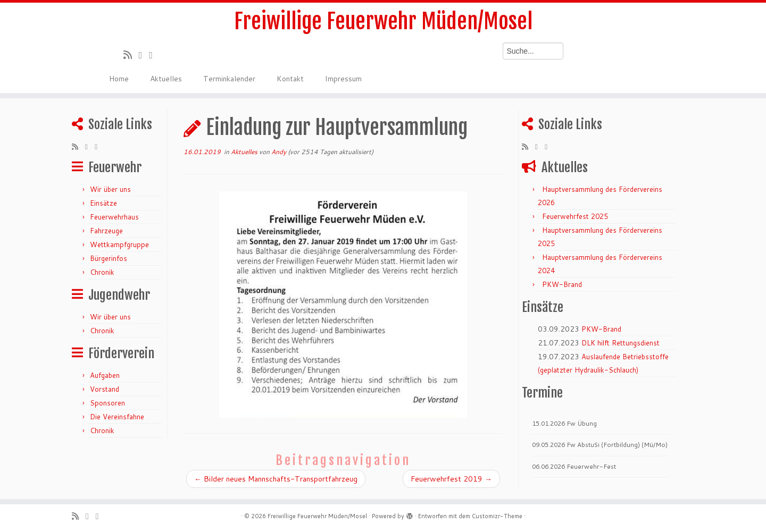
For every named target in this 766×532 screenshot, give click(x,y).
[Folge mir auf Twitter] (144, 55)
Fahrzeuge (106, 231)
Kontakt (290, 79)
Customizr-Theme (497, 516)
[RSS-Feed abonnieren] (131, 55)
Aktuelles (166, 79)
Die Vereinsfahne (117, 417)
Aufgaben (105, 375)
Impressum (343, 79)
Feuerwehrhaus (114, 217)
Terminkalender (229, 79)
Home (119, 79)
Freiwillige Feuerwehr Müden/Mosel (383, 21)
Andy (279, 152)
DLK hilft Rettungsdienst (621, 343)
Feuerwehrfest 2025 (575, 216)
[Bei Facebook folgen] (154, 55)
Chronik (102, 272)
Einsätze (103, 203)
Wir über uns (110, 189)
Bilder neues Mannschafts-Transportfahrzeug (276, 479)
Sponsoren (107, 403)
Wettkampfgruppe (119, 244)
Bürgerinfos (109, 258)
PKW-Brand (562, 284)
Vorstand (105, 389)
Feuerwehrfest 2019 (451, 479)
